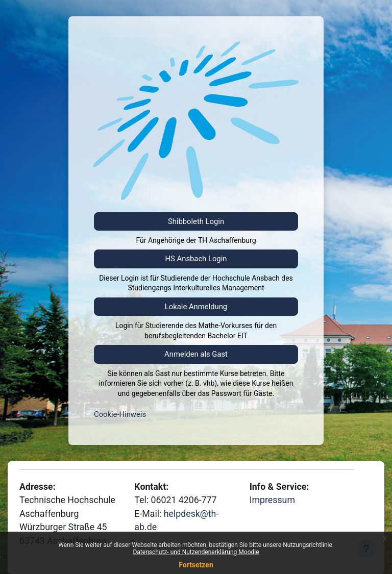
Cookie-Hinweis (120, 414)
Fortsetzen (196, 565)
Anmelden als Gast (196, 354)
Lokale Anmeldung (196, 307)
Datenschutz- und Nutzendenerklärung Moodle (196, 552)
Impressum (272, 500)
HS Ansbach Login (196, 259)
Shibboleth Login (196, 221)
